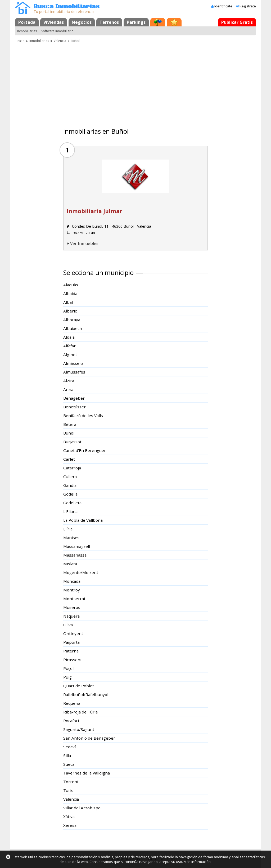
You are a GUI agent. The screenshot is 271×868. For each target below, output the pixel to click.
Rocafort (71, 721)
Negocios (82, 22)
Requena (72, 703)
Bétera (70, 424)
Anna (68, 389)
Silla (67, 755)
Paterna (71, 651)
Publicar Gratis (237, 22)
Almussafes (74, 372)
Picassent (73, 660)
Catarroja (72, 468)
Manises (71, 538)
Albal (68, 302)
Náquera (71, 616)
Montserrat (74, 599)
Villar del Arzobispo (82, 808)
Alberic (70, 311)
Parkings (136, 22)
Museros (72, 607)
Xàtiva (69, 816)
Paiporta (71, 642)
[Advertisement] (135, 83)
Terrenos (109, 22)
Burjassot (72, 442)
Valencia (60, 41)
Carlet (69, 459)
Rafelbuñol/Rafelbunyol (86, 694)
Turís (68, 790)
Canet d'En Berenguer (85, 450)
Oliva (68, 625)
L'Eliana (70, 511)
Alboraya (72, 320)
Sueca (69, 764)
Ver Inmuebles (84, 243)
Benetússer (74, 407)
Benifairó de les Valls (83, 416)
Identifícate (223, 6)
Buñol (69, 433)
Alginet (70, 354)
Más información (197, 862)
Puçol (68, 668)
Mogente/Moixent (81, 572)
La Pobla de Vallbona (83, 520)
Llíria (68, 529)
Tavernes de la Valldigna (87, 773)
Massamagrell (77, 546)
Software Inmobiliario (57, 31)
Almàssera (73, 363)
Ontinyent (73, 633)
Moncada (72, 581)
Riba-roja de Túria (80, 712)
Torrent (71, 782)
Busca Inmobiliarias (67, 6)
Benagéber (74, 398)
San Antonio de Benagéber (89, 738)
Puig (67, 677)
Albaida (70, 293)
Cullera (70, 477)
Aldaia (69, 337)
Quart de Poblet (79, 686)
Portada (27, 22)
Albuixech (73, 328)
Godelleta (72, 503)
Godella (70, 494)
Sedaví (69, 747)
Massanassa (75, 555)
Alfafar (69, 346)
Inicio (21, 41)
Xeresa (70, 825)
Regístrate (248, 6)
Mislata (70, 564)
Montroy (72, 590)
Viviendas (54, 22)
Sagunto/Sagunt (79, 729)
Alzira (69, 381)
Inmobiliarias (27, 31)
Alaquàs (71, 285)
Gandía (70, 485)
